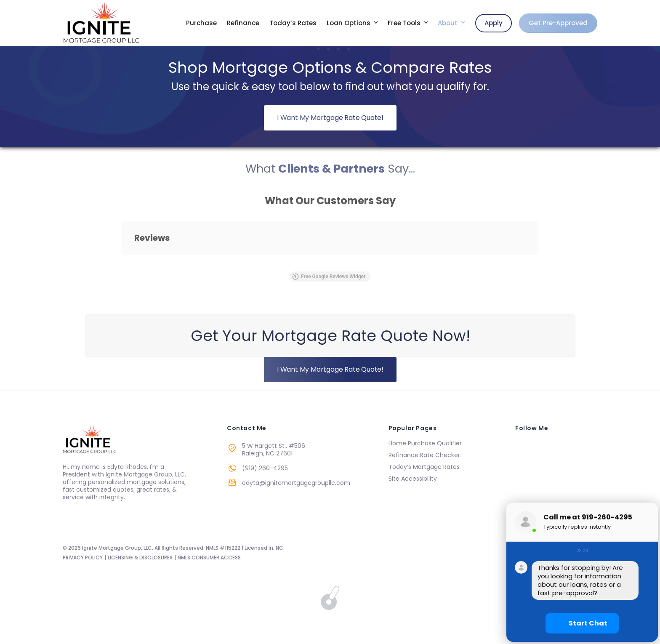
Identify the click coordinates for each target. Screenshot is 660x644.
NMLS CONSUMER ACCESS (209, 558)
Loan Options (349, 23)
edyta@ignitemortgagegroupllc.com (296, 483)
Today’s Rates (293, 23)
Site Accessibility (413, 479)
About (448, 23)
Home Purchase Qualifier (425, 443)
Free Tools (405, 23)
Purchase (201, 23)
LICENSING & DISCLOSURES (140, 558)
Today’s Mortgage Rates (424, 467)
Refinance (243, 23)
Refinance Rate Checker (424, 455)
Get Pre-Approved (558, 23)
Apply (494, 23)
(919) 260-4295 (265, 468)
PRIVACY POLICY (83, 558)
